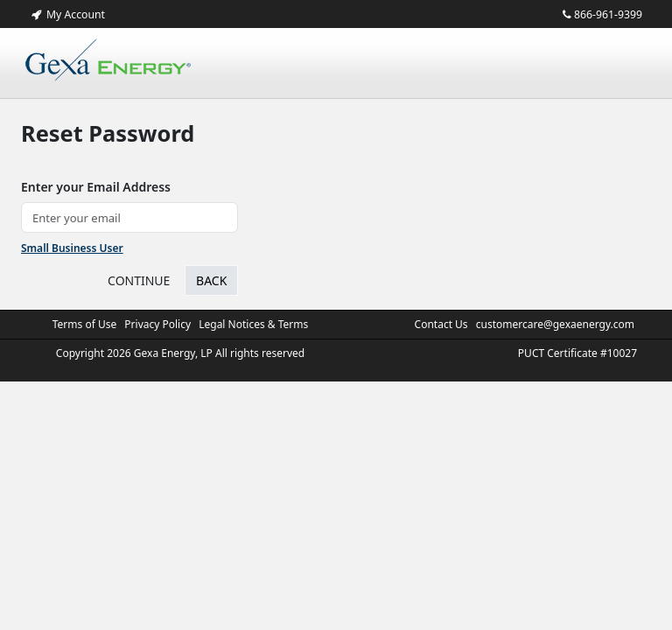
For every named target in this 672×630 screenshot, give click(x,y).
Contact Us (441, 324)
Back (211, 280)
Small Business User (72, 248)
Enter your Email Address (96, 187)
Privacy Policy (157, 324)
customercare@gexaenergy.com (555, 324)
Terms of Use (84, 324)
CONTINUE (139, 280)
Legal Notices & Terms (253, 324)
